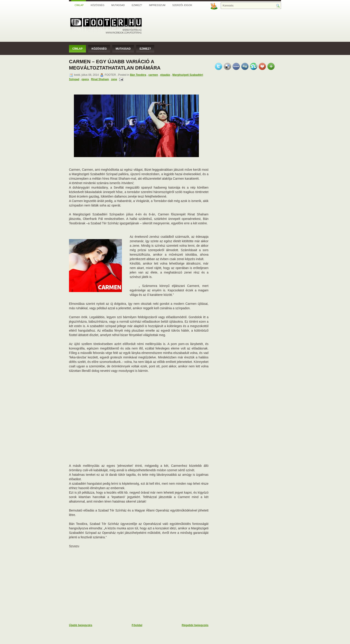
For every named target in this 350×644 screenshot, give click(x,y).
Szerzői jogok (182, 5)
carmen (153, 75)
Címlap (79, 5)
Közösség (98, 5)
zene (114, 79)
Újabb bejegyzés (81, 625)
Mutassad (118, 5)
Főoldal (137, 625)
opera (85, 79)
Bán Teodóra (138, 75)
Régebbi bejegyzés (195, 625)
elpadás (165, 75)
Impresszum (157, 5)
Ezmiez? (137, 5)
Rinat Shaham (100, 79)
